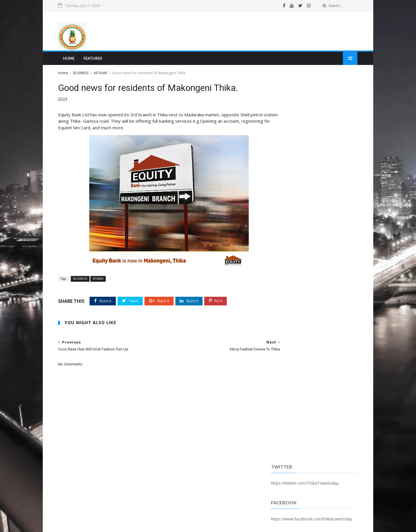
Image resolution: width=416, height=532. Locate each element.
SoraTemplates (92, 524)
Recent (284, 148)
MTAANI (103, 75)
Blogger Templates (148, 524)
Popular (313, 148)
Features (95, 59)
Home (71, 59)
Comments (341, 148)
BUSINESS (83, 75)
